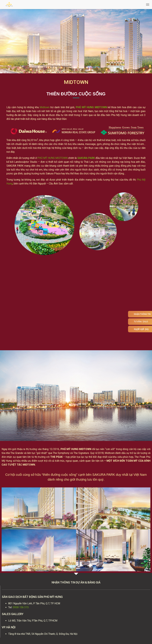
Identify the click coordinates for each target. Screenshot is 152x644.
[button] (148, 4)
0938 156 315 (21, 607)
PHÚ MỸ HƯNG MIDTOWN (91, 107)
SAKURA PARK (86, 158)
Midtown (45, 107)
